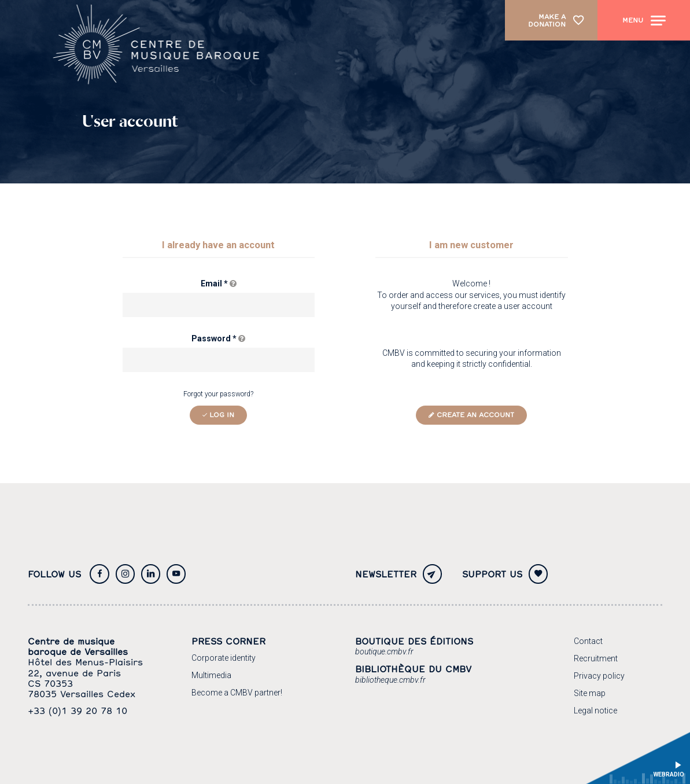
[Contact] (588, 642)
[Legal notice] (595, 711)
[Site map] (590, 694)
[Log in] (218, 415)
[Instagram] (126, 574)
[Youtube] (176, 574)
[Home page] (155, 47)
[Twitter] (151, 574)
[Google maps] (85, 667)
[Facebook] (99, 574)
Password (218, 338)
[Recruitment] (596, 659)
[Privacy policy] (599, 676)
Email (219, 284)
